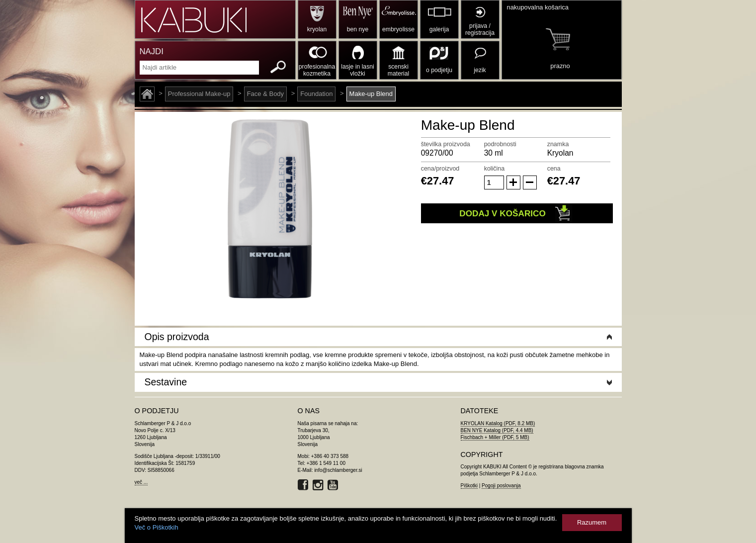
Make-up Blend (371, 94)
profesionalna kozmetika (317, 70)
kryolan (317, 29)
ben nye (358, 29)
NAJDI (152, 51)
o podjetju (439, 70)
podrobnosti (500, 144)
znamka (558, 144)
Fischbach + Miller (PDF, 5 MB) (495, 437)
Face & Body (265, 94)
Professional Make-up (199, 94)
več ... (141, 482)
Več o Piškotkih (157, 527)
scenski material (398, 70)
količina (495, 169)
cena (554, 169)
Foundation (316, 94)
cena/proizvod (440, 169)
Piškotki (469, 486)
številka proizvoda (446, 144)
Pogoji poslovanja (501, 486)
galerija (439, 29)
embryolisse (398, 29)
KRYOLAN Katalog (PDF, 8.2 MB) (498, 423)
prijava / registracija (480, 29)
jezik (480, 70)
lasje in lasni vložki (358, 70)
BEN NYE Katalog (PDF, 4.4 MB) (497, 430)
